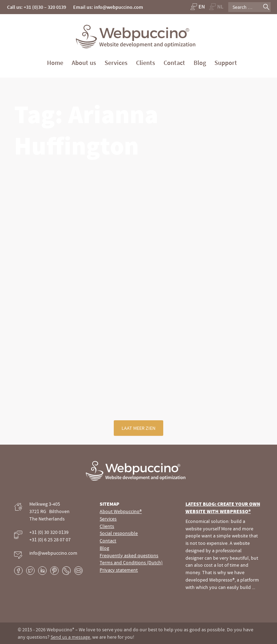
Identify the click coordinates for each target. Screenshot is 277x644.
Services (116, 63)
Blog (200, 63)
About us (84, 63)
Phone (66, 571)
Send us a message (70, 637)
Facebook (18, 571)
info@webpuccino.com (53, 553)
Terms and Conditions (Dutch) (131, 562)
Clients (146, 63)
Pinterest (54, 571)
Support (226, 63)
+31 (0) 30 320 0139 (49, 532)
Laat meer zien (138, 428)
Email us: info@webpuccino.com (108, 7)
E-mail (78, 571)
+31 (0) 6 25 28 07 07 (50, 540)
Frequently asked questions (129, 555)
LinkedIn (42, 571)
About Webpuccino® (121, 511)
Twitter (30, 571)
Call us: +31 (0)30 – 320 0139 (37, 7)
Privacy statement (119, 570)
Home (55, 63)
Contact (174, 63)
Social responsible (119, 533)
